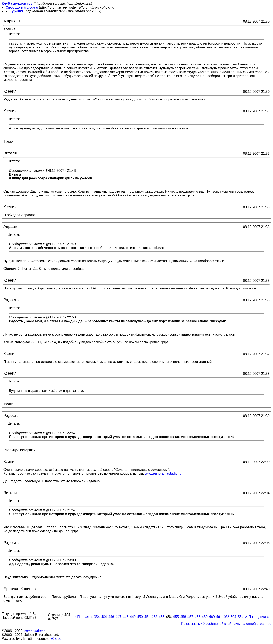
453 (162, 617)
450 (140, 617)
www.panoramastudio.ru (163, 473)
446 (111, 617)
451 (147, 617)
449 (133, 617)
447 (118, 617)
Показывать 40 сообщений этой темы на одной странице (226, 624)
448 (126, 617)
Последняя (259, 617)
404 (104, 617)
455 (176, 617)
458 (198, 617)
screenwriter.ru (36, 631)
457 (190, 617)
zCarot (56, 639)
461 (219, 617)
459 (205, 617)
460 (212, 617)
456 (183, 617)
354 (97, 617)
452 (154, 617)
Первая (82, 617)
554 (241, 617)
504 (233, 617)
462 (226, 617)
